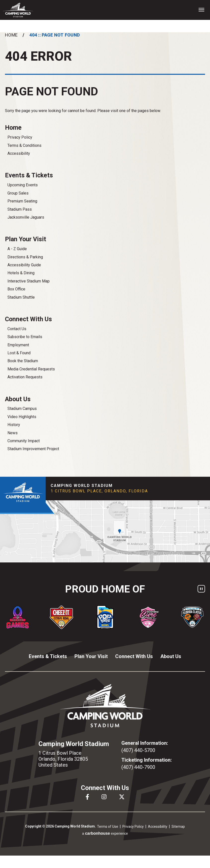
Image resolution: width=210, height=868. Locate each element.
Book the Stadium (23, 361)
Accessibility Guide (24, 265)
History (14, 425)
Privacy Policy (20, 137)
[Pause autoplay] (201, 589)
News (13, 433)
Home (11, 35)
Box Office (16, 289)
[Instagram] (104, 797)
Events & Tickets (29, 175)
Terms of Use (108, 827)
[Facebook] (87, 797)
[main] (105, 255)
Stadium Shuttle (21, 297)
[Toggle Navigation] (201, 9)
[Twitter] (122, 797)
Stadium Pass (20, 209)
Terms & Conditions (24, 145)
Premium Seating (22, 201)
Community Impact (24, 441)
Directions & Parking (25, 257)
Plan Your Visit (26, 239)
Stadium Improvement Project (33, 449)
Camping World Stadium (18, 10)
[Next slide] (206, 617)
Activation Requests (25, 377)
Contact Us (17, 329)
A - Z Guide (17, 249)
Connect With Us (28, 319)
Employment (18, 345)
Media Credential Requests (31, 369)
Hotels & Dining (21, 273)
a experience (105, 833)
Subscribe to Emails (25, 337)
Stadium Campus (22, 409)
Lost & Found (19, 353)
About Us (18, 399)
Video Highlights (22, 417)
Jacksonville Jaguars (26, 217)
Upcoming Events (23, 185)
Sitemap (178, 827)
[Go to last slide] (4, 617)
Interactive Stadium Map (29, 281)
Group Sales (18, 193)
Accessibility (19, 153)
